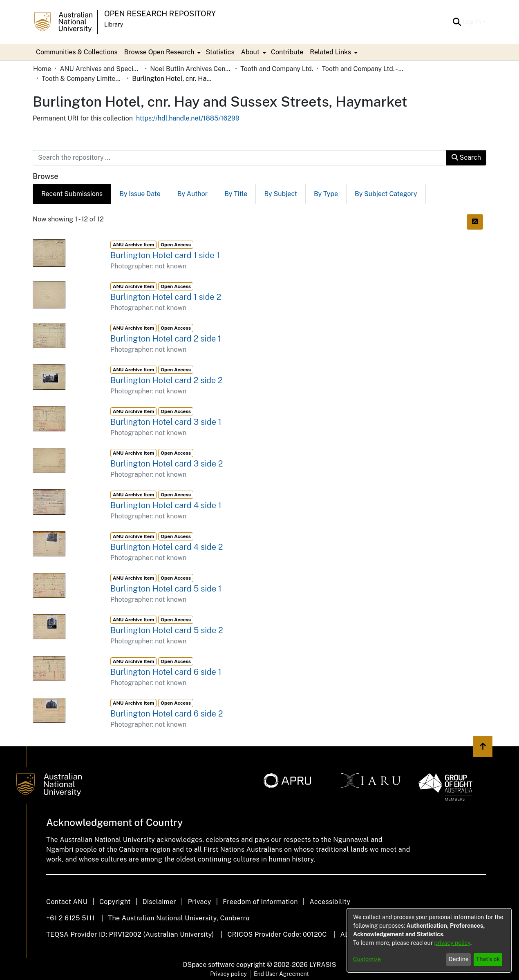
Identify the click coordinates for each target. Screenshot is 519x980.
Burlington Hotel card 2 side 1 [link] (166, 339)
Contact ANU (67, 902)
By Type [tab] (326, 194)
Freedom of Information (260, 902)
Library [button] (114, 25)
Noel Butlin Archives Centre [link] (191, 69)
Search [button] (466, 157)
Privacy (200, 902)
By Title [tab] (236, 194)
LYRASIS (323, 965)
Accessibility (330, 902)
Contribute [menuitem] (287, 52)
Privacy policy (228, 974)
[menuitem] (162, 52)
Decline (459, 959)
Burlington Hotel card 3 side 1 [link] (166, 422)
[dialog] (429, 940)
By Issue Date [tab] (140, 194)
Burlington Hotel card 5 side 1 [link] (166, 589)
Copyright (115, 902)
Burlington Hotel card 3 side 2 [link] (167, 464)
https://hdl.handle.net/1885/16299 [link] (188, 118)
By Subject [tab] (281, 194)
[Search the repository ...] (240, 158)
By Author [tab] (192, 194)
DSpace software (209, 965)
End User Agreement (281, 974)
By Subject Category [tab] (386, 194)
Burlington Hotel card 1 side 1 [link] (165, 255)
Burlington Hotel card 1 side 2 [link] (166, 297)
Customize (367, 959)
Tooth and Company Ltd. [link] (277, 69)
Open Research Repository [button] (160, 14)
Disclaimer (159, 902)
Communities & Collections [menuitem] (77, 52)
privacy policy (452, 943)
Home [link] (42, 69)
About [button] (250, 52)
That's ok (488, 959)
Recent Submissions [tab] (72, 194)
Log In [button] (473, 22)
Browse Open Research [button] (159, 52)
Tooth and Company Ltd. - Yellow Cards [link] (362, 69)
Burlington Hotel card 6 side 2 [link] (167, 714)
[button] (457, 22)
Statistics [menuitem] (220, 52)
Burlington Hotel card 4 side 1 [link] (166, 505)
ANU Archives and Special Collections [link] (101, 69)
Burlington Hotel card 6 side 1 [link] (166, 672)
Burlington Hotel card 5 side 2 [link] (167, 630)
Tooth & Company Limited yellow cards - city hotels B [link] (83, 79)
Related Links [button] (330, 52)
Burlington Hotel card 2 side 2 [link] (167, 380)
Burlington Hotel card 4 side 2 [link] (167, 547)
